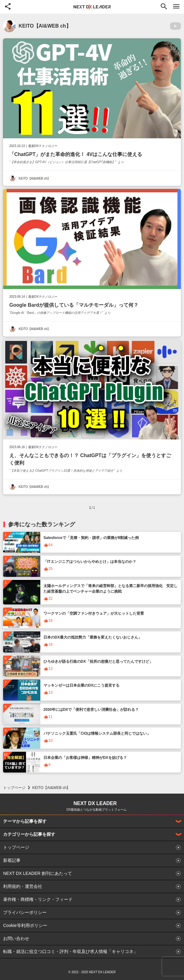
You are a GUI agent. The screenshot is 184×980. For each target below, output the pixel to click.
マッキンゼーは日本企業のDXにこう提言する (81, 685)
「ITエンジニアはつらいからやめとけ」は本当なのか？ (90, 562)
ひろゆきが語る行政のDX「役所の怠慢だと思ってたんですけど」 (98, 661)
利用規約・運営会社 (23, 886)
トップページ (14, 788)
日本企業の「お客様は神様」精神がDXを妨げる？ (85, 758)
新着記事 (12, 860)
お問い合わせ (16, 938)
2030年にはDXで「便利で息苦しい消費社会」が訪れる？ (91, 710)
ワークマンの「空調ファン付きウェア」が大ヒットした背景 (94, 613)
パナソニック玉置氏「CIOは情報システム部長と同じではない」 (97, 733)
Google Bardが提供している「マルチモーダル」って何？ (74, 305)
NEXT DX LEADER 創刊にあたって (38, 873)
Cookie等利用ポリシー (25, 925)
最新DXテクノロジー (43, 146)
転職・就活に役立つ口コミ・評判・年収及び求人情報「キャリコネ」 (70, 951)
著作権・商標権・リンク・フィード (38, 899)
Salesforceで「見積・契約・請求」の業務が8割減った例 (91, 538)
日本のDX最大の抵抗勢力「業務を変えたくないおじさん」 (93, 637)
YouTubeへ (175, 26)
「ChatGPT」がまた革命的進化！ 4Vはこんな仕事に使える (76, 154)
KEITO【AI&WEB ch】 (34, 178)
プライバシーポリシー (25, 912)
